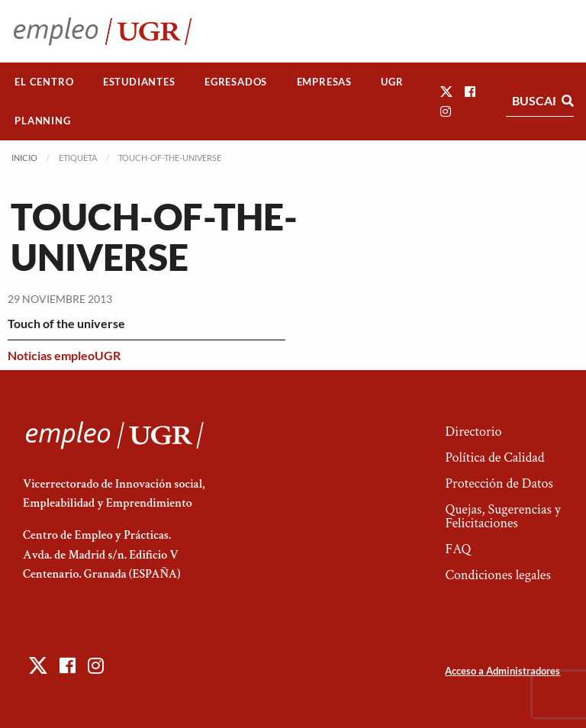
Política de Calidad (494, 457)
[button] (446, 91)
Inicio (24, 158)
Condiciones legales (497, 575)
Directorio (473, 432)
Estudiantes (139, 82)
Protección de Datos (499, 483)
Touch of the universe (66, 323)
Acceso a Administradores (502, 671)
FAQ (458, 549)
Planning (42, 121)
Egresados (236, 82)
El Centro (44, 82)
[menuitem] (44, 82)
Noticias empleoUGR (64, 355)
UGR (392, 82)
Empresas (324, 82)
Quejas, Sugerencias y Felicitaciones (502, 516)
